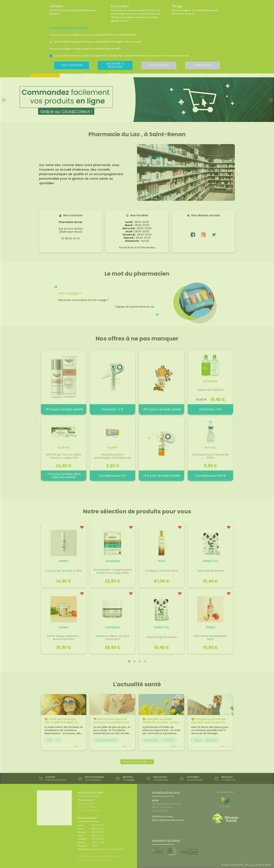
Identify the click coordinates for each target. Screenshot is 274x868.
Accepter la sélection (115, 65)
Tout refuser (159, 65)
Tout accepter (71, 65)
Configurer (203, 65)
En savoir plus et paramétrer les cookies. (69, 28)
